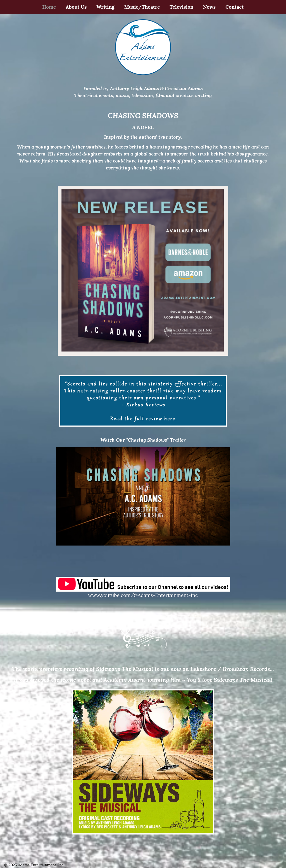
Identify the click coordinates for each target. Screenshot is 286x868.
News (209, 7)
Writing (105, 7)
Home (49, 7)
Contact (235, 7)
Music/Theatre (142, 7)
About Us (76, 7)
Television (181, 7)
